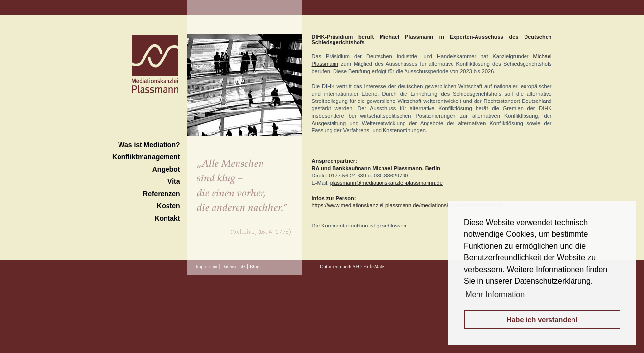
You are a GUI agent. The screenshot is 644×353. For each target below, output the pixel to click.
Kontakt (167, 218)
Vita (174, 181)
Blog (254, 266)
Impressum (207, 266)
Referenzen (161, 194)
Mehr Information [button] (495, 294)
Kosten (168, 206)
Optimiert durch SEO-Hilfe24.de (352, 266)
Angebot (166, 169)
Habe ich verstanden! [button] (542, 320)
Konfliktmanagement (146, 157)
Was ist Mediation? (149, 145)
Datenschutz (233, 266)
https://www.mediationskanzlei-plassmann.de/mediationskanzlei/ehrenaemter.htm (409, 205)
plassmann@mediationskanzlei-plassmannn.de (386, 183)
